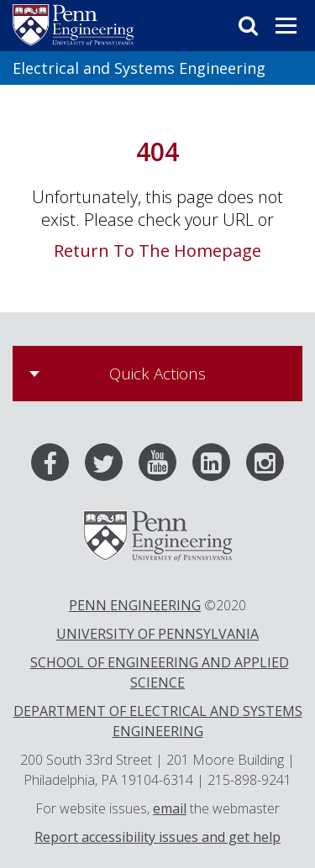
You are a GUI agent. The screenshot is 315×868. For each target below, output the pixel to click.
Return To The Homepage (157, 251)
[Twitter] (110, 466)
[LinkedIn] (218, 466)
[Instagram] (265, 466)
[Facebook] (56, 466)
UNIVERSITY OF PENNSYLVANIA (157, 634)
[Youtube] (164, 466)
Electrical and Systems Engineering (139, 68)
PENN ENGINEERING (135, 605)
